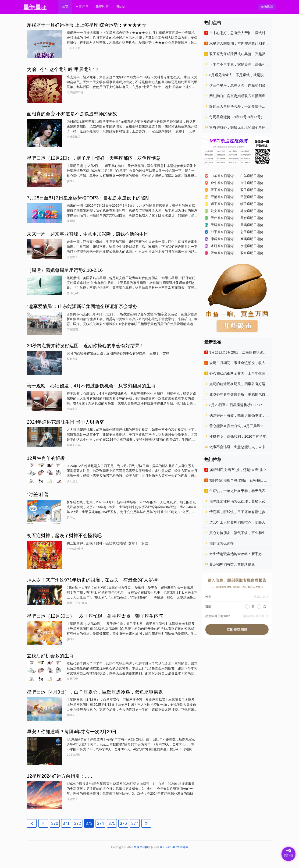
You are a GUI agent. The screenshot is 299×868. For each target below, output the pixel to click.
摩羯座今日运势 (222, 239)
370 (55, 823)
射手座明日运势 (252, 232)
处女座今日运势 (222, 211)
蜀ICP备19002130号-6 (174, 847)
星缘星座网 (141, 847)
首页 (65, 7)
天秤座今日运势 (222, 218)
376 (123, 823)
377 (135, 823)
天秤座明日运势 (252, 218)
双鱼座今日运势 (222, 253)
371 (66, 823)
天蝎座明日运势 (252, 225)
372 (78, 823)
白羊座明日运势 (252, 176)
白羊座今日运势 (222, 176)
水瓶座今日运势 (222, 246)
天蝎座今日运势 (222, 225)
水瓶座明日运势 (252, 246)
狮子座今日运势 (222, 204)
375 (112, 823)
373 (89, 823)
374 (100, 823)
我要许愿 (102, 7)
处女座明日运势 (252, 211)
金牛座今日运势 (222, 183)
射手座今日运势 (222, 232)
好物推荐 (267, 7)
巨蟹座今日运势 (222, 197)
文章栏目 (82, 7)
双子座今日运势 (222, 190)
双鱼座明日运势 (252, 253)
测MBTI (121, 7)
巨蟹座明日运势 (252, 197)
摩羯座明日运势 (252, 239)
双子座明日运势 (252, 190)
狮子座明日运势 (252, 204)
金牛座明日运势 (252, 183)
